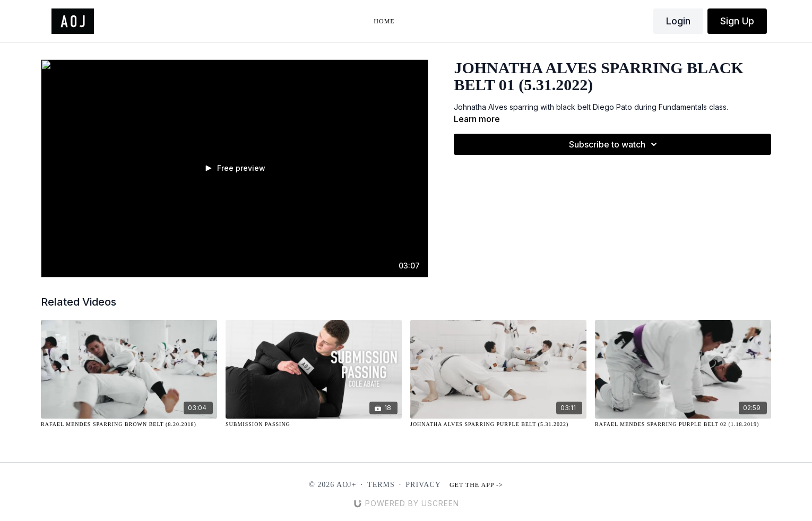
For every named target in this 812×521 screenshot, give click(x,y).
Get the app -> (476, 485)
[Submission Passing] (314, 424)
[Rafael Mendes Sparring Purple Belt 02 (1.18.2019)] (683, 424)
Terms (381, 485)
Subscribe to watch (615, 144)
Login (678, 21)
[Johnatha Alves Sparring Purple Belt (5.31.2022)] (498, 424)
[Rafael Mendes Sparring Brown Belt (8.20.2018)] (129, 424)
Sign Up (737, 21)
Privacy (423, 485)
